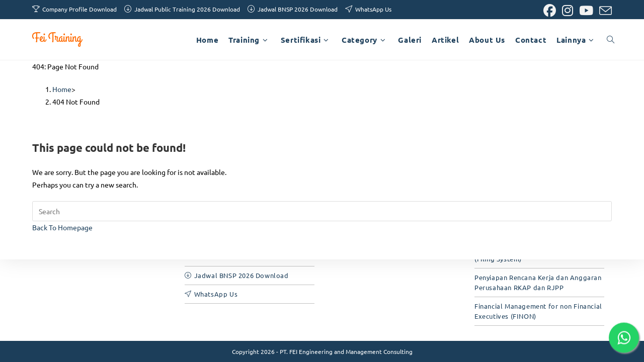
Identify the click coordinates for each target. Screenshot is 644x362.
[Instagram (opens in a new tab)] (568, 11)
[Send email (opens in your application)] (604, 11)
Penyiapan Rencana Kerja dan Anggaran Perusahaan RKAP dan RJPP (538, 282)
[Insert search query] (322, 211)
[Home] (62, 89)
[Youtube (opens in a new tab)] (586, 11)
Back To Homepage (62, 227)
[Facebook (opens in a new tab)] (550, 11)
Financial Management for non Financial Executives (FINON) (538, 311)
